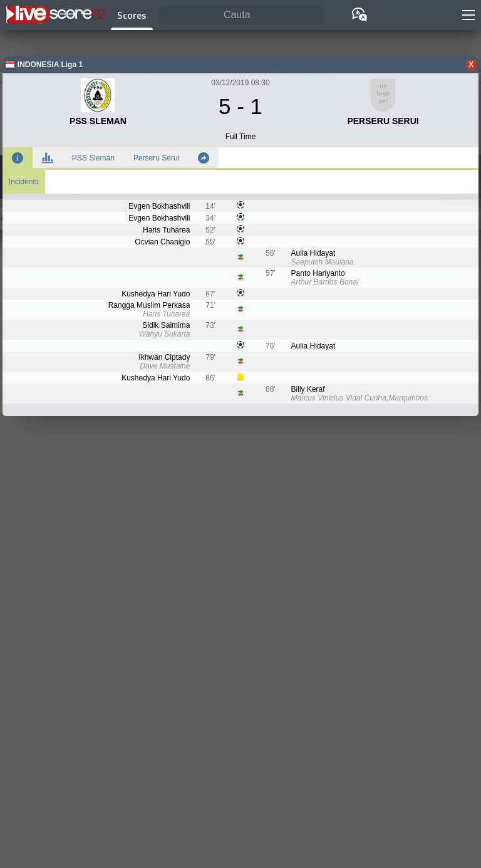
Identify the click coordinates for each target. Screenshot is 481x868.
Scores (132, 15)
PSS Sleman (93, 158)
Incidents (24, 182)
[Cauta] (242, 15)
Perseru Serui (156, 158)
